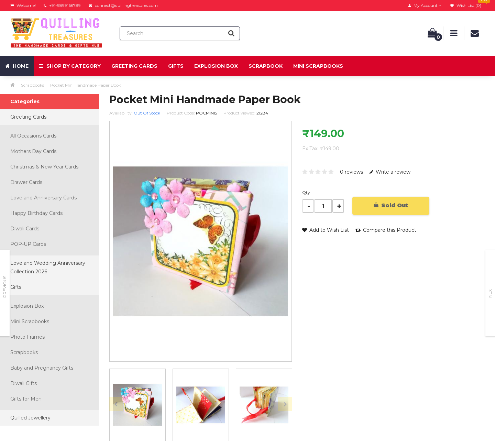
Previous (5, 287)
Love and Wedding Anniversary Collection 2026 (48, 267)
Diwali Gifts (24, 383)
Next (490, 292)
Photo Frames (27, 337)
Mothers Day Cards (33, 151)
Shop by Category (70, 66)
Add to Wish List (326, 230)
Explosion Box (216, 66)
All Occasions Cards (33, 136)
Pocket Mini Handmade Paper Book (86, 85)
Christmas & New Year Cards (44, 167)
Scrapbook (266, 66)
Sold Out (391, 205)
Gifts (176, 66)
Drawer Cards (26, 182)
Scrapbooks (32, 85)
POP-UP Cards (28, 244)
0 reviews (351, 172)
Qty (306, 192)
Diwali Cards (25, 229)
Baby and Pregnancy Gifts (42, 368)
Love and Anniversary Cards (43, 198)
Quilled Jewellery (30, 418)
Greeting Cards (134, 66)
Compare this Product (386, 230)
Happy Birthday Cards (36, 213)
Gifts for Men (26, 399)
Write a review (390, 172)
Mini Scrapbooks (318, 66)
